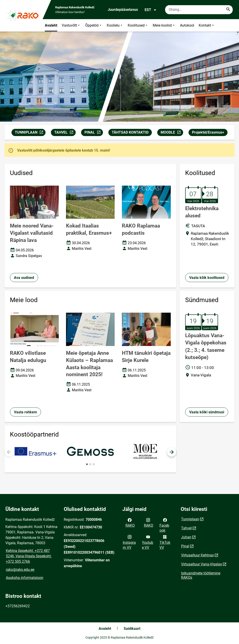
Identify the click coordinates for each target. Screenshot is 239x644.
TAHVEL (65, 133)
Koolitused (138, 25)
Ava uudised (24, 278)
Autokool (187, 25)
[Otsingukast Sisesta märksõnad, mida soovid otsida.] (199, 10)
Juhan (186, 537)
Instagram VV (129, 542)
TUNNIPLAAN (30, 133)
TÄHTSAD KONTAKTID (130, 132)
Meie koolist (164, 25)
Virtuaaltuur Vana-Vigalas (201, 564)
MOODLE (172, 133)
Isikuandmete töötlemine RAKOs (201, 575)
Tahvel (186, 528)
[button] (172, 452)
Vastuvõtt (71, 25)
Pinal (185, 546)
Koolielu (115, 25)
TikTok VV (165, 542)
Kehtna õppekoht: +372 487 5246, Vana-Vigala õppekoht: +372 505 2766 (29, 556)
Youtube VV (148, 542)
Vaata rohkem (25, 412)
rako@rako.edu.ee (20, 570)
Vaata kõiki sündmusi (207, 412)
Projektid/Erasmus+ (208, 132)
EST (151, 10)
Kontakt (207, 25)
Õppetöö (94, 25)
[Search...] (228, 10)
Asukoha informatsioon (25, 578)
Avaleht (51, 25)
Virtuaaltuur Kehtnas (197, 555)
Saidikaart (132, 629)
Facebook (164, 525)
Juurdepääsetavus (123, 10)
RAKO (130, 522)
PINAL (94, 133)
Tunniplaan (190, 519)
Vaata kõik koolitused (207, 278)
